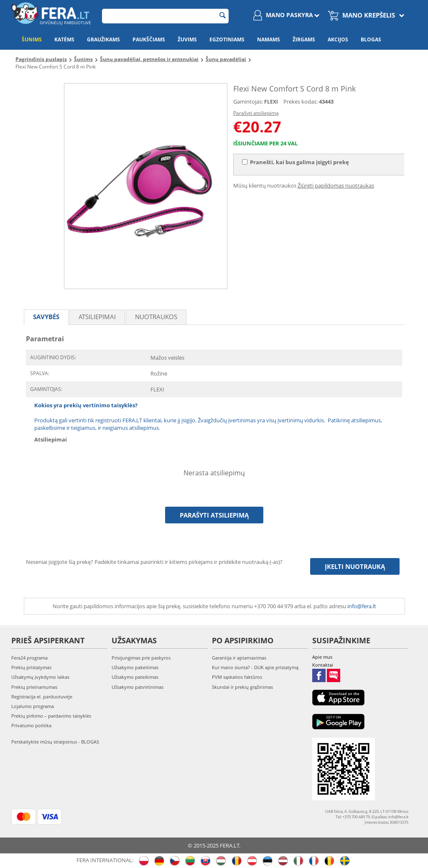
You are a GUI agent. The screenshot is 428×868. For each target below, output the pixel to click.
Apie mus (322, 657)
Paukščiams (149, 39)
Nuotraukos (156, 317)
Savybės (46, 317)
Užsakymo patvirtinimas (138, 687)
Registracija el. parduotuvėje (42, 697)
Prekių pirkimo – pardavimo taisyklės (51, 716)
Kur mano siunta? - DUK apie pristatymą (255, 667)
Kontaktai (323, 665)
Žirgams (304, 39)
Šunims (32, 39)
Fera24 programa (29, 658)
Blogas (371, 39)
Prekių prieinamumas (34, 687)
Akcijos (338, 39)
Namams (269, 39)
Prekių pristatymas (31, 667)
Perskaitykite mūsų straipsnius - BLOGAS (55, 742)
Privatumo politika (31, 725)
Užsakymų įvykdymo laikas (40, 677)
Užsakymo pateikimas (135, 677)
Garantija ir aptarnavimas (239, 658)
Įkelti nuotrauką (355, 566)
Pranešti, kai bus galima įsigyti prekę (296, 162)
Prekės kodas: (301, 102)
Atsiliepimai (97, 317)
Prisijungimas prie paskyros (141, 658)
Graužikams (103, 39)
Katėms (64, 39)
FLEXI (271, 102)
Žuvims (187, 39)
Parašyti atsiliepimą (256, 113)
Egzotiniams (227, 39)
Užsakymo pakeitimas (135, 667)
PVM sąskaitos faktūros (237, 677)
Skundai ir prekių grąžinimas (242, 687)
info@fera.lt (362, 606)
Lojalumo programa (33, 706)
